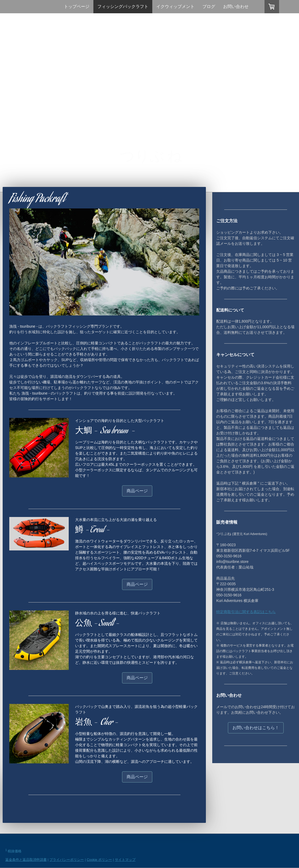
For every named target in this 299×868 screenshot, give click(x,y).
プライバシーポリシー (67, 860)
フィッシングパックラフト (123, 7)
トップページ (77, 7)
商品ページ (137, 491)
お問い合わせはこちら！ (256, 728)
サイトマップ (125, 860)
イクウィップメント (175, 7)
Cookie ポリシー (99, 860)
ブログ (209, 7)
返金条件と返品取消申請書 (26, 860)
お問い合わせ (236, 7)
